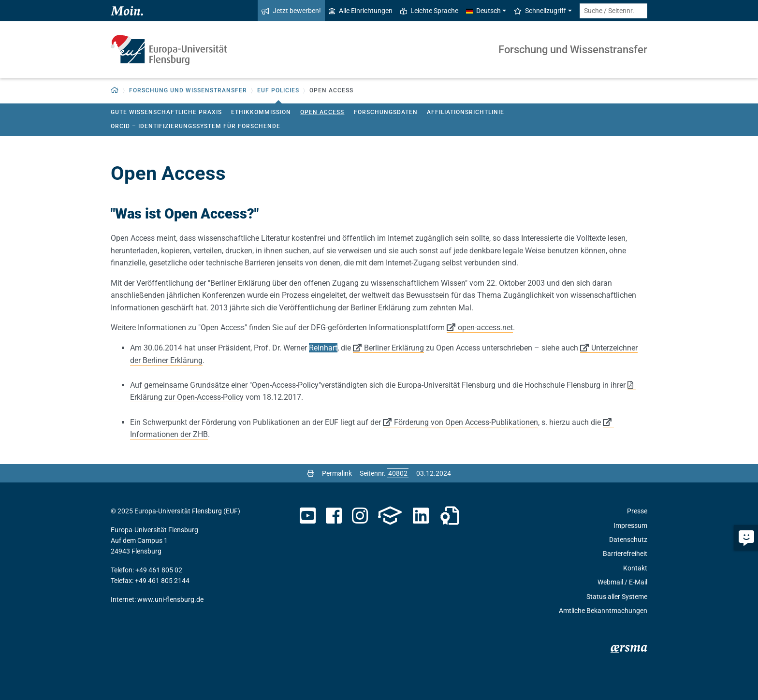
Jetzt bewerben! (291, 11)
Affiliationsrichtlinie (466, 112)
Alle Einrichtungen (361, 11)
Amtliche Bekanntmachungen (603, 611)
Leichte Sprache (429, 11)
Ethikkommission (261, 112)
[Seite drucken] (311, 473)
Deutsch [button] (483, 11)
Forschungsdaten (386, 112)
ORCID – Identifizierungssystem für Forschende (196, 126)
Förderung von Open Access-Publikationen (466, 422)
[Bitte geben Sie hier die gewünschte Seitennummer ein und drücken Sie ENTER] (398, 473)
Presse (637, 511)
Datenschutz (628, 540)
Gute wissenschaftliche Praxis (166, 112)
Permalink (337, 473)
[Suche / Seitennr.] (613, 11)
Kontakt (635, 568)
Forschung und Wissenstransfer (573, 50)
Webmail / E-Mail (622, 582)
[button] (115, 91)
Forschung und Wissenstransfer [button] (188, 90)
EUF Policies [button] (278, 90)
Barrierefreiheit (625, 554)
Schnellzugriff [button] (540, 11)
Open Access (322, 112)
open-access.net (485, 328)
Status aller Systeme (617, 597)
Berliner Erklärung (394, 348)
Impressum (630, 525)
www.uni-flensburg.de (170, 599)
